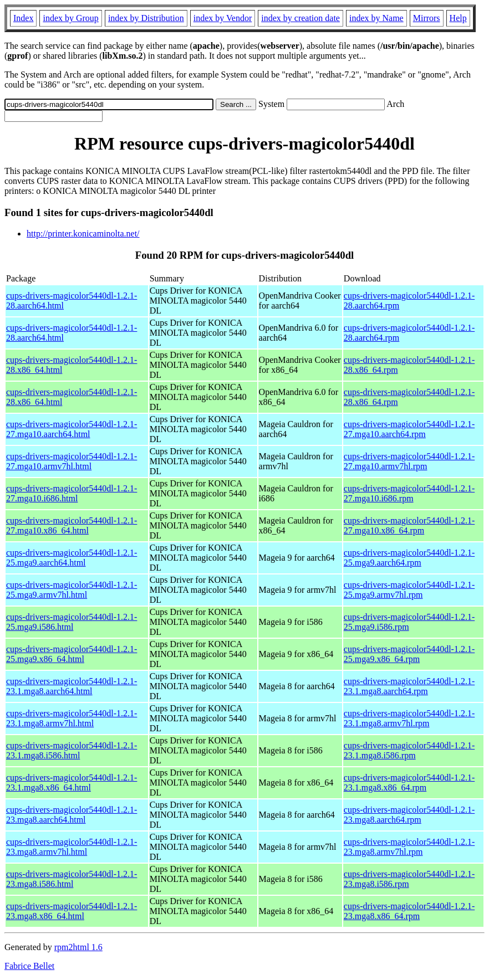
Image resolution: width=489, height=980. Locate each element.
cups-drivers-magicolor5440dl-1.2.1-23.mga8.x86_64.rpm (409, 911)
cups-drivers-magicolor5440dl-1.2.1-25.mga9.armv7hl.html (72, 590)
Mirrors (427, 18)
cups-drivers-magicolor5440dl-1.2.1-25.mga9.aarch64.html (72, 558)
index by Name (376, 18)
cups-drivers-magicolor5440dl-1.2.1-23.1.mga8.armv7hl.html (72, 718)
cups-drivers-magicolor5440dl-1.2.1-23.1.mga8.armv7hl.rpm (409, 718)
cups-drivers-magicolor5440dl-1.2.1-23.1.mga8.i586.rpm (409, 750)
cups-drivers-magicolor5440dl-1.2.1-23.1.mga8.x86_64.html (72, 783)
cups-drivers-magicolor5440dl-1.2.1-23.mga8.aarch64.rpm (409, 815)
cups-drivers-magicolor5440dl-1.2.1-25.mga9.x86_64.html (72, 654)
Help (458, 18)
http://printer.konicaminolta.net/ (83, 234)
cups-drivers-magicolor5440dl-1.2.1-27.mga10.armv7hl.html (72, 461)
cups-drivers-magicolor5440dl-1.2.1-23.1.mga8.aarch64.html (72, 686)
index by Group (70, 18)
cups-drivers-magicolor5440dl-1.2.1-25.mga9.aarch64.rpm (409, 558)
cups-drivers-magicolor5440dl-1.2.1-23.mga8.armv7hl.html (72, 847)
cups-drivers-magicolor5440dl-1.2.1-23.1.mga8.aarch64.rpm (409, 686)
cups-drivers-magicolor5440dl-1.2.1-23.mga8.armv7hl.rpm (409, 847)
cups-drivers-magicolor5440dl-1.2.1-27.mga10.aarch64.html (72, 429)
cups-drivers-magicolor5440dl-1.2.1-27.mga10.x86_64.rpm (409, 525)
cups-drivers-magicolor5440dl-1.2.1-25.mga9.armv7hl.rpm (409, 590)
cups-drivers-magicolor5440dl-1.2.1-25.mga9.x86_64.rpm (409, 654)
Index (23, 18)
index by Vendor (223, 18)
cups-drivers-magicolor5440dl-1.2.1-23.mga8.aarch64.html (72, 815)
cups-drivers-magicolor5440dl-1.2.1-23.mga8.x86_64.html (72, 911)
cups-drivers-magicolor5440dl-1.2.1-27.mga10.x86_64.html (72, 525)
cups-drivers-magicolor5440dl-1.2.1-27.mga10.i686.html (72, 493)
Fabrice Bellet (29, 966)
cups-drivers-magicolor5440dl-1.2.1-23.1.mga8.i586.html (72, 750)
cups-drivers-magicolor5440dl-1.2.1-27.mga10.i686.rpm (409, 493)
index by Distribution (146, 18)
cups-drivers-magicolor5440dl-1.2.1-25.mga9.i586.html (72, 622)
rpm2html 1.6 (78, 947)
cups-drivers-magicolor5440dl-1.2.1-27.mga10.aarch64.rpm (409, 429)
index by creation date (300, 18)
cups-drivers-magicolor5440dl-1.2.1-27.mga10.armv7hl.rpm (409, 461)
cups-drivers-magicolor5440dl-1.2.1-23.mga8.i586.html (72, 879)
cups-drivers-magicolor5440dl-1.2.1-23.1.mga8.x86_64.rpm (409, 783)
